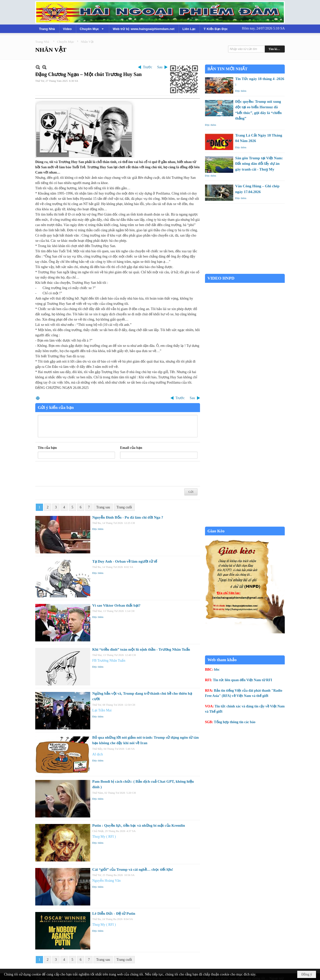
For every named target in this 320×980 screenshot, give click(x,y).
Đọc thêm (98, 529)
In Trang (38, 398)
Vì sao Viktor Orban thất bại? (116, 605)
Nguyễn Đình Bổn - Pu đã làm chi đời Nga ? (128, 517)
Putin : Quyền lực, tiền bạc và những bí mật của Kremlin (139, 825)
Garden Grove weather (245, 271)
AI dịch (98, 754)
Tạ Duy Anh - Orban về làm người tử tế (125, 561)
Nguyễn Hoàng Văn (106, 881)
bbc (217, 670)
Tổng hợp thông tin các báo (235, 722)
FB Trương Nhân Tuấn (109, 661)
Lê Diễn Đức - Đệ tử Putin (114, 913)
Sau (160, 67)
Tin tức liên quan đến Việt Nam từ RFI (243, 680)
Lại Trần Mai (102, 710)
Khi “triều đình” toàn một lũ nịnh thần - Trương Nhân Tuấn (141, 649)
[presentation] (76, 474)
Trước (148, 67)
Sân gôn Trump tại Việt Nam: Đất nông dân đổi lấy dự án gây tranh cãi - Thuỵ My (259, 164)
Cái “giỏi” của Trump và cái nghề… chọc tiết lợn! (133, 869)
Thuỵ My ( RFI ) (104, 837)
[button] (92, 29)
